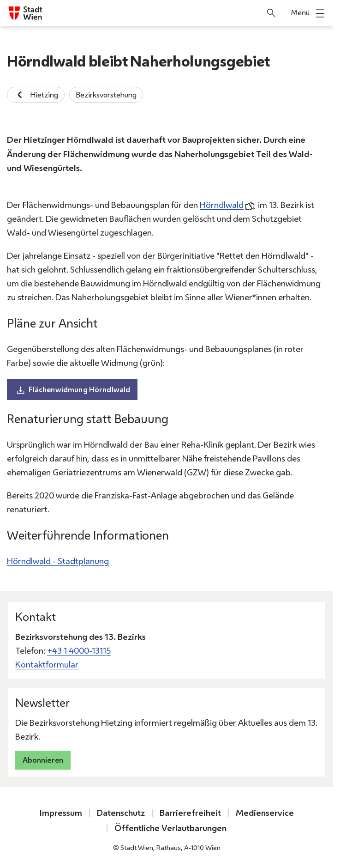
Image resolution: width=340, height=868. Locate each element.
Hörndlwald (222, 205)
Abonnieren (43, 760)
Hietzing (36, 95)
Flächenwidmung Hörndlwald (72, 390)
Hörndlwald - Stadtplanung (58, 561)
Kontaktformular (47, 665)
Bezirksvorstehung (106, 95)
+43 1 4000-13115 (79, 651)
